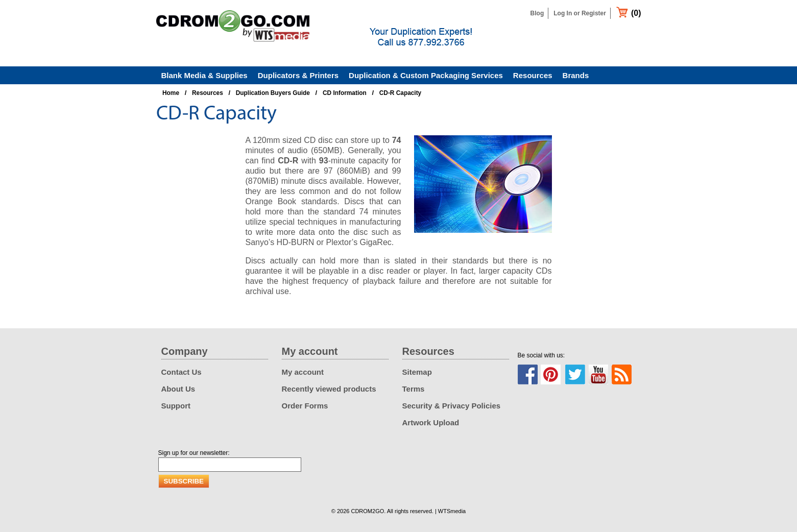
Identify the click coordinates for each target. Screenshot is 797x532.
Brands (576, 75)
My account (303, 372)
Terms (414, 389)
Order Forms (305, 406)
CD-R (288, 161)
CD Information (345, 93)
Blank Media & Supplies (204, 75)
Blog (537, 13)
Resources (533, 75)
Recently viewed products (329, 389)
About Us (178, 389)
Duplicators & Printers (298, 75)
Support (176, 406)
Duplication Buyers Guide (273, 93)
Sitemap (417, 372)
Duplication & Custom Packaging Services (426, 75)
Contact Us (182, 372)
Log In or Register (580, 13)
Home (171, 93)
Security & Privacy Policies (452, 406)
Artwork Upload (431, 422)
